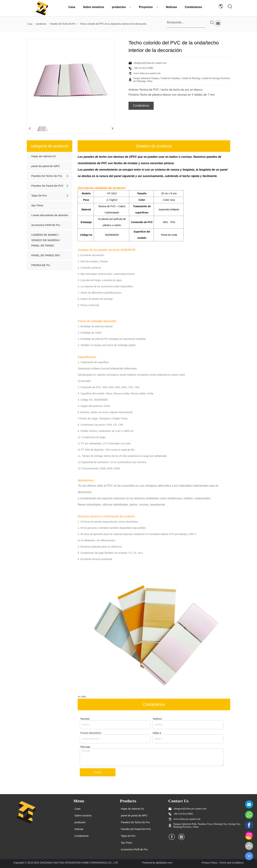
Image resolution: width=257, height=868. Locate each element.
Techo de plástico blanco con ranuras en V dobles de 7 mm (177, 95)
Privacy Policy (209, 863)
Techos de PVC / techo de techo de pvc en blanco (171, 90)
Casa (72, 7)
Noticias (171, 7)
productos (122, 7)
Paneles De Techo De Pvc (63, 24)
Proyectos (148, 7)
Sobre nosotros (94, 7)
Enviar (98, 772)
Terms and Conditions (231, 863)
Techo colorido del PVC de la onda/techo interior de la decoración (113, 24)
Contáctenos (193, 7)
